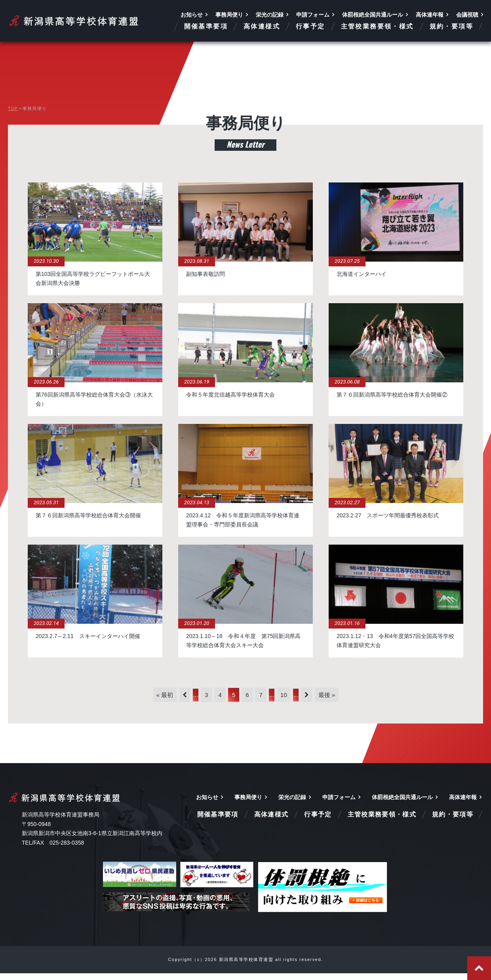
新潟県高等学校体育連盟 (74, 21)
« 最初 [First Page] (142, 700)
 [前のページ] (168, 700)
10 (295, 700)
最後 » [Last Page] (349, 700)
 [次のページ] (324, 700)
